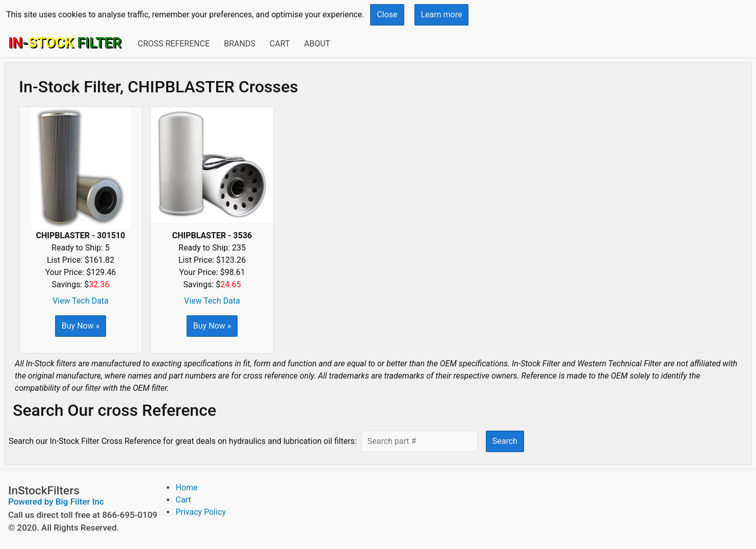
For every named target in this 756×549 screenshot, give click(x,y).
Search (505, 441)
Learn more (442, 15)
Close (387, 15)
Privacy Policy (201, 512)
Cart (280, 44)
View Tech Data (81, 301)
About (317, 44)
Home (186, 488)
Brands (240, 44)
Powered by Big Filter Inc (56, 502)
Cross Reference (174, 44)
